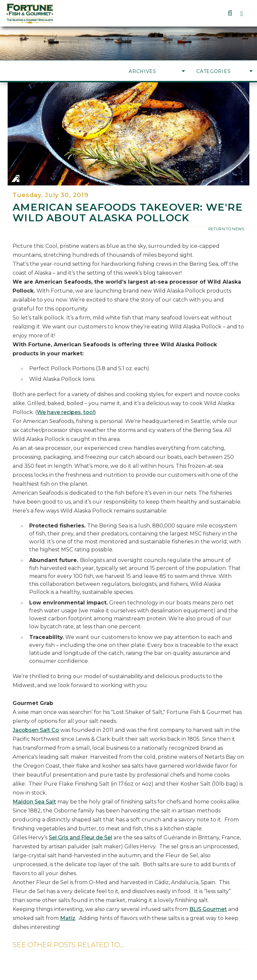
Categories (225, 71)
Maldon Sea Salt (34, 802)
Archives (157, 71)
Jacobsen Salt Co (36, 730)
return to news (226, 229)
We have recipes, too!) (66, 412)
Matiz (68, 918)
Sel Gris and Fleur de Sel (80, 838)
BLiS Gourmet (208, 909)
